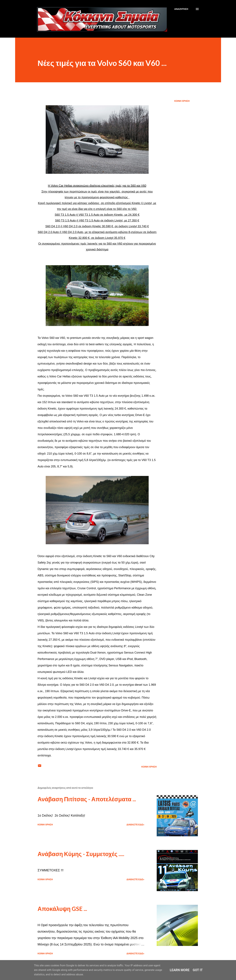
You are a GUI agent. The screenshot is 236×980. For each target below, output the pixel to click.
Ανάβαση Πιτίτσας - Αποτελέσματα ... (87, 799)
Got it (198, 970)
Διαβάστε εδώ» (135, 824)
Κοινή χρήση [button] (182, 101)
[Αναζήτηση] (181, 9)
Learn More (180, 970)
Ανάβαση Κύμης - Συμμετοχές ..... (81, 854)
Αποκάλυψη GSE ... (62, 909)
